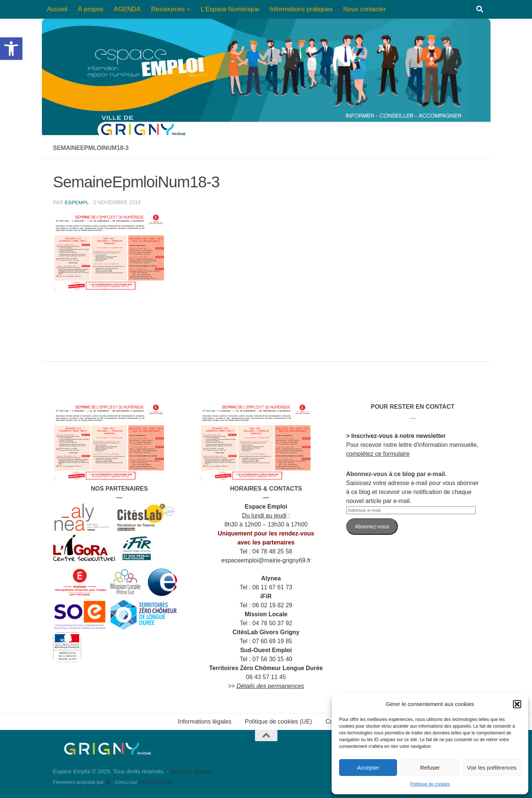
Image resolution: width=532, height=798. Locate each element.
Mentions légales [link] (191, 771)
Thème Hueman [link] (156, 782)
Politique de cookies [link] (430, 784)
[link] (11, 49)
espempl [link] (77, 202)
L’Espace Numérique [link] (230, 9)
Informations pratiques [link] (301, 9)
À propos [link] (90, 9)
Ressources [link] (168, 9)
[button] (517, 704)
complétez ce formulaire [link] (378, 454)
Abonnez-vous (372, 527)
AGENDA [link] (127, 9)
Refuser (430, 768)
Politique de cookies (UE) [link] (279, 722)
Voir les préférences (492, 768)
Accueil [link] (57, 9)
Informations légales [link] (205, 722)
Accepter (368, 768)
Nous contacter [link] (365, 9)
